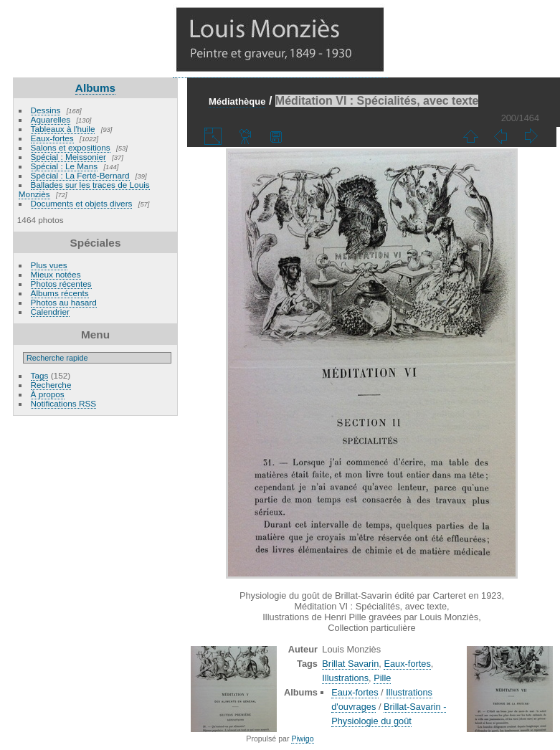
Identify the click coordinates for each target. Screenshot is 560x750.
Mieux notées (56, 274)
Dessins (46, 110)
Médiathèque (237, 101)
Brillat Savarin (350, 664)
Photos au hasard (64, 302)
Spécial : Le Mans (65, 166)
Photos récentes (61, 284)
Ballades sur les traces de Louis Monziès (84, 189)
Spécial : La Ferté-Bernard (80, 175)
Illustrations (345, 678)
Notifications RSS (64, 403)
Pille (382, 678)
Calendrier (50, 312)
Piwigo (302, 739)
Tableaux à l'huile (63, 129)
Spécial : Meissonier (68, 157)
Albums (95, 88)
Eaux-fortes (52, 138)
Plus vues (49, 265)
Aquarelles (51, 119)
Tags (40, 375)
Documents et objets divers (82, 203)
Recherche (51, 385)
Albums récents (60, 293)
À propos (48, 394)
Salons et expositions (71, 147)
